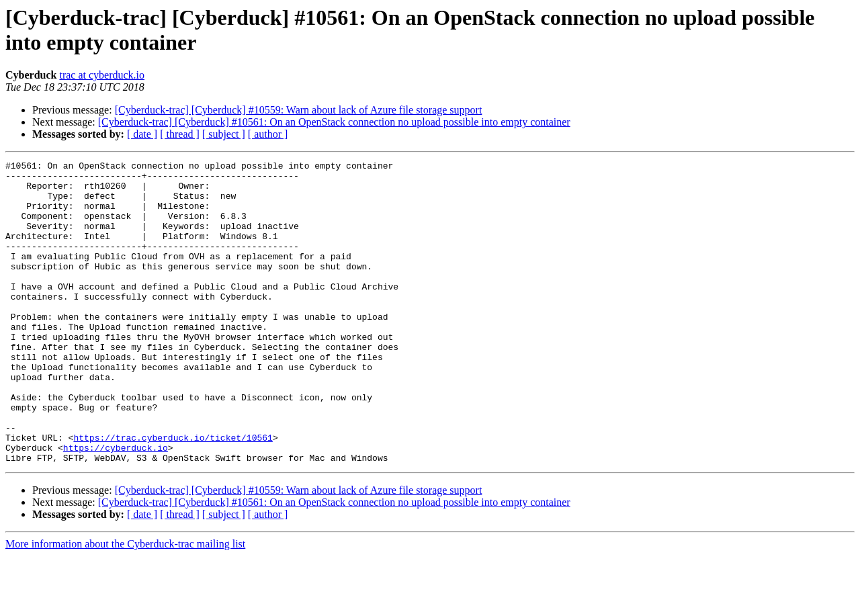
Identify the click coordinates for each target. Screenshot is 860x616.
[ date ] (142, 134)
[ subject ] (224, 134)
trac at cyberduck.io (102, 75)
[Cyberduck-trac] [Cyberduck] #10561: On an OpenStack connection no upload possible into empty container (334, 122)
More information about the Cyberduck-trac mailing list (125, 604)
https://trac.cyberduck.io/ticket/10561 (173, 494)
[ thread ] (180, 134)
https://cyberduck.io (116, 506)
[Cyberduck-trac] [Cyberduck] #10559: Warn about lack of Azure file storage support (299, 110)
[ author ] (268, 134)
